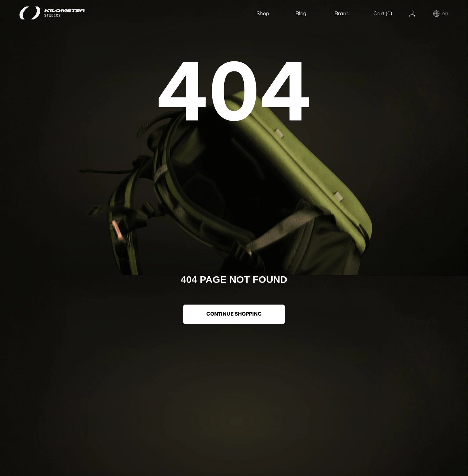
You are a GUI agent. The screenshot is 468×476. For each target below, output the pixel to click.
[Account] (412, 14)
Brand (342, 13)
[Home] (60, 13)
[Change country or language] (440, 14)
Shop (263, 13)
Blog (301, 13)
